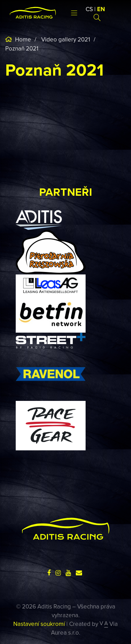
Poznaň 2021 (22, 48)
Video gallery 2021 (66, 39)
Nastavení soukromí (39, 624)
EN (101, 9)
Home (22, 39)
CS (89, 9)
